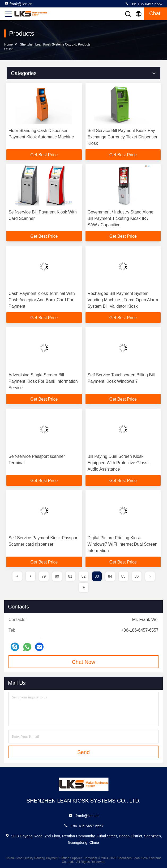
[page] (17, 576)
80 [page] (57, 576)
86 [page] (137, 576)
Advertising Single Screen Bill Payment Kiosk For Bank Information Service (43, 381)
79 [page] (44, 576)
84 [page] (110, 576)
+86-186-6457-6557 (144, 4)
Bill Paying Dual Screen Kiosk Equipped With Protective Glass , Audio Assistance (119, 463)
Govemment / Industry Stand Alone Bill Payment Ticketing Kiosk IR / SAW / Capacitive (121, 218)
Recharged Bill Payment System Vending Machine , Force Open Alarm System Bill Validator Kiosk (123, 300)
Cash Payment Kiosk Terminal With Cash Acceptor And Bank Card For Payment (42, 300)
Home (8, 44)
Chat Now (84, 662)
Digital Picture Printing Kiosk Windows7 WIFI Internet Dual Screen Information (123, 544)
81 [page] (70, 576)
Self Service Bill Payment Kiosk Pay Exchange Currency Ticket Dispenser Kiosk (123, 137)
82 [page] (84, 576)
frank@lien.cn (18, 4)
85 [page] (123, 576)
